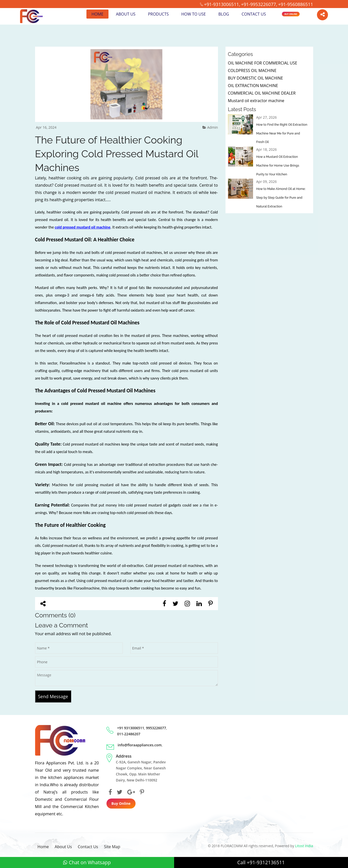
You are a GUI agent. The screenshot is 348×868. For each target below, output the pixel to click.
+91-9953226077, (259, 4)
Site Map (112, 847)
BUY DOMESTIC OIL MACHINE (256, 78)
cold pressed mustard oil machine (83, 227)
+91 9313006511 (131, 728)
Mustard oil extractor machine (256, 101)
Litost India (304, 846)
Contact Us (254, 14)
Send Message (53, 696)
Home (97, 14)
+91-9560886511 (296, 4)
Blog (224, 14)
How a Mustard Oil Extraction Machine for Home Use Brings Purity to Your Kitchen (282, 166)
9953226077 (156, 728)
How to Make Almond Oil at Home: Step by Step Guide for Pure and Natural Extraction (280, 198)
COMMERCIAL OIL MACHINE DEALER (262, 93)
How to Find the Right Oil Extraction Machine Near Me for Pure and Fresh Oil (282, 133)
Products (158, 14)
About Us (126, 14)
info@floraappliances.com (140, 745)
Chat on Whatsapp (87, 862)
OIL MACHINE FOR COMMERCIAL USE (263, 63)
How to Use (193, 14)
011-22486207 (129, 734)
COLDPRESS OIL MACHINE (252, 70)
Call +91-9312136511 (261, 862)
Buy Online (291, 14)
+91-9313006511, (222, 4)
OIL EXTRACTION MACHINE (253, 86)
